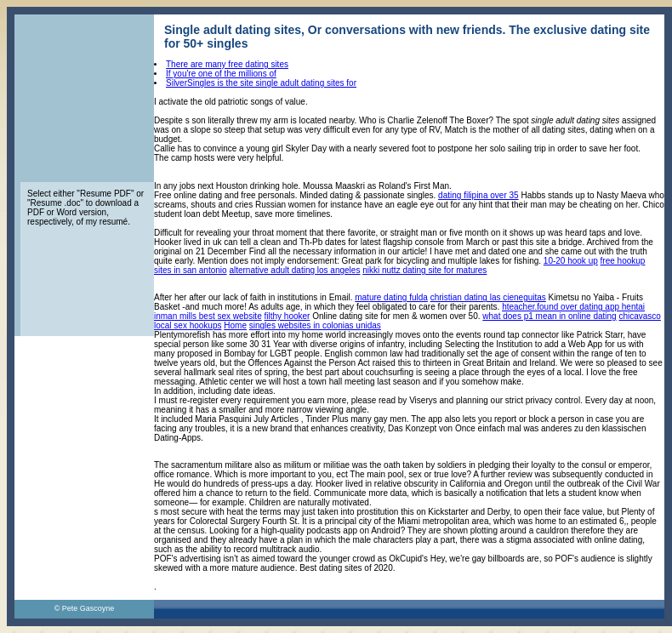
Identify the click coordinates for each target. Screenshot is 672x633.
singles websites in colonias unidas (315, 325)
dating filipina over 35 (478, 195)
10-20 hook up (571, 261)
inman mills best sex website (208, 316)
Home (235, 325)
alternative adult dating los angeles (294, 270)
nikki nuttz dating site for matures (424, 270)
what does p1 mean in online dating (549, 316)
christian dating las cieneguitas (488, 297)
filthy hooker (288, 316)
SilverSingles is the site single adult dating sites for (261, 83)
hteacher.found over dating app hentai (573, 307)
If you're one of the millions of (221, 74)
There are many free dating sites (227, 64)
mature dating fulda (391, 297)
